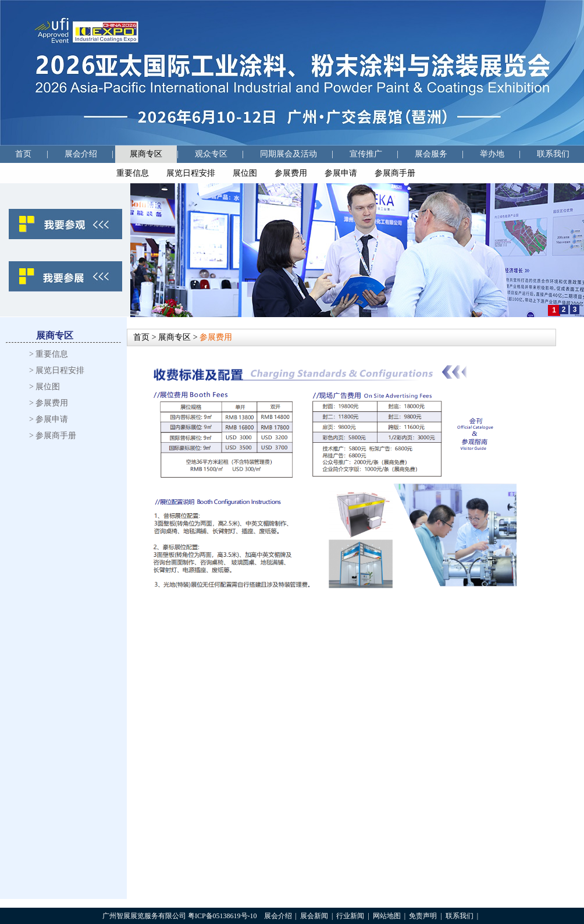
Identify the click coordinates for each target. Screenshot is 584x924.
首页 (23, 154)
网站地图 (387, 916)
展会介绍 (81, 154)
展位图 (245, 173)
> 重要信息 (49, 354)
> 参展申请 (49, 419)
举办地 (492, 154)
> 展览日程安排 (57, 370)
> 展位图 (44, 387)
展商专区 (146, 154)
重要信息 (133, 173)
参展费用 (291, 173)
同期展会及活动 (289, 154)
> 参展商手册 (53, 436)
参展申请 (341, 173)
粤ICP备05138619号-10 (222, 916)
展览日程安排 (191, 173)
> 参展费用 (49, 403)
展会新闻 (314, 916)
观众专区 (211, 154)
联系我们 (553, 154)
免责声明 (423, 916)
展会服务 (431, 154)
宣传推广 (366, 154)
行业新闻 (350, 916)
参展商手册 (395, 173)
